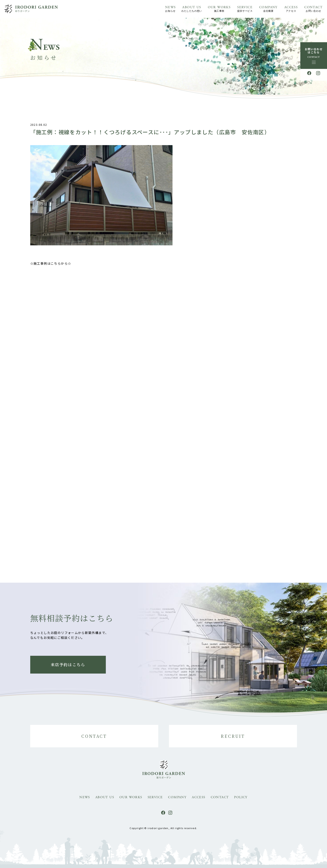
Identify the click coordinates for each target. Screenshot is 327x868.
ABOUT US (192, 9)
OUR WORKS (219, 9)
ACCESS (291, 9)
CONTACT (313, 9)
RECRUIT (233, 736)
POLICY (241, 797)
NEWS (171, 9)
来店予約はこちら (68, 664)
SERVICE (245, 9)
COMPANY (268, 9)
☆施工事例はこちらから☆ (51, 266)
